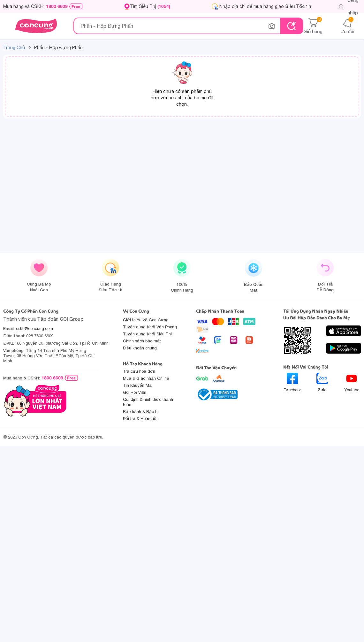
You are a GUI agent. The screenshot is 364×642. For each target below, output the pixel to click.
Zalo (322, 382)
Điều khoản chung (140, 348)
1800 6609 (57, 6)
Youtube (352, 382)
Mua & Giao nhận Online (146, 378)
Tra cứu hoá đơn (139, 371)
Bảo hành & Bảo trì (141, 412)
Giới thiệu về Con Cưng (146, 320)
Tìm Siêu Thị (150, 6)
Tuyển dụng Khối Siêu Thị (147, 334)
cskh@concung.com (34, 329)
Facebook (293, 382)
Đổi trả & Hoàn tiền (141, 419)
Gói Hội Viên (135, 392)
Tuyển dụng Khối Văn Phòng (150, 327)
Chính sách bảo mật (142, 341)
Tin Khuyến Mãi (138, 385)
